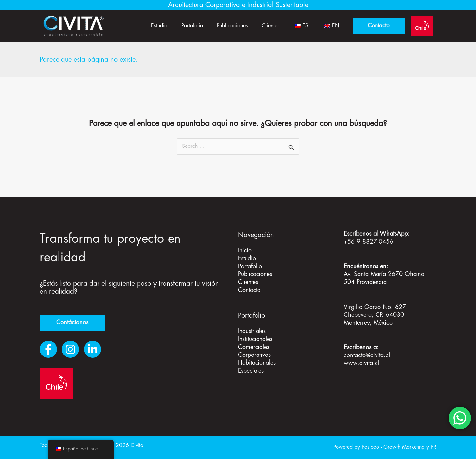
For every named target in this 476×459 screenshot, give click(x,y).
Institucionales (256, 339)
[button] (379, 26)
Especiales (251, 371)
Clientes (264, 26)
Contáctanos (72, 323)
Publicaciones (224, 26)
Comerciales (254, 347)
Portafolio (181, 26)
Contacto (250, 290)
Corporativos (254, 355)
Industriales (252, 331)
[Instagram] (70, 349)
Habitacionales (257, 363)
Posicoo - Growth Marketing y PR (399, 447)
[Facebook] (48, 349)
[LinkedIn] (93, 349)
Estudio (146, 26)
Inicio (245, 251)
